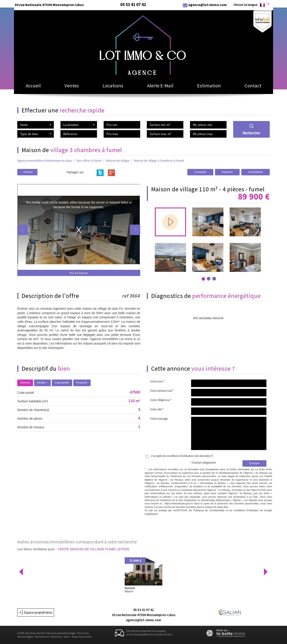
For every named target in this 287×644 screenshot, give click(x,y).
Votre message (159, 419)
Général (25, 383)
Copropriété (62, 383)
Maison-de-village (118, 161)
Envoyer (254, 463)
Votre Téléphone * (161, 400)
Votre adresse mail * (162, 391)
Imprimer (227, 172)
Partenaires (56, 637)
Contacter (200, 172)
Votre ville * (157, 409)
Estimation (209, 86)
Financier (82, 383)
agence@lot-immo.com (207, 5)
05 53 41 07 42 (143, 610)
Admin (67, 637)
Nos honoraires (42, 637)
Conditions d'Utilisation (246, 510)
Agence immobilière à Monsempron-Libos (45, 161)
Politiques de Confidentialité (209, 510)
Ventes (72, 86)
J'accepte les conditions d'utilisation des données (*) (182, 456)
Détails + (42, 383)
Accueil (33, 86)
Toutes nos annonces (82, 637)
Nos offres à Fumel (89, 161)
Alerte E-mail (160, 86)
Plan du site (83, 633)
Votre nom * (157, 381)
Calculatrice (256, 172)
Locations (113, 86)
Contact (253, 86)
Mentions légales (25, 637)
